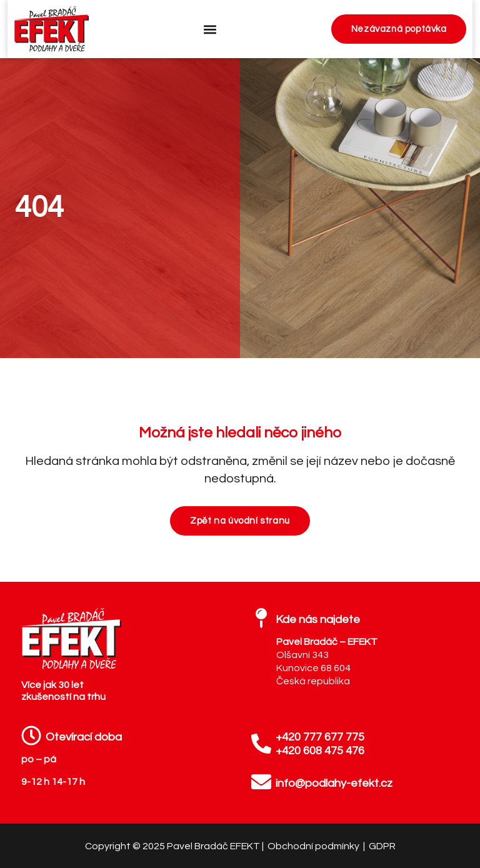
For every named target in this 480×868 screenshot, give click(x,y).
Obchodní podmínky (314, 846)
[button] (210, 29)
